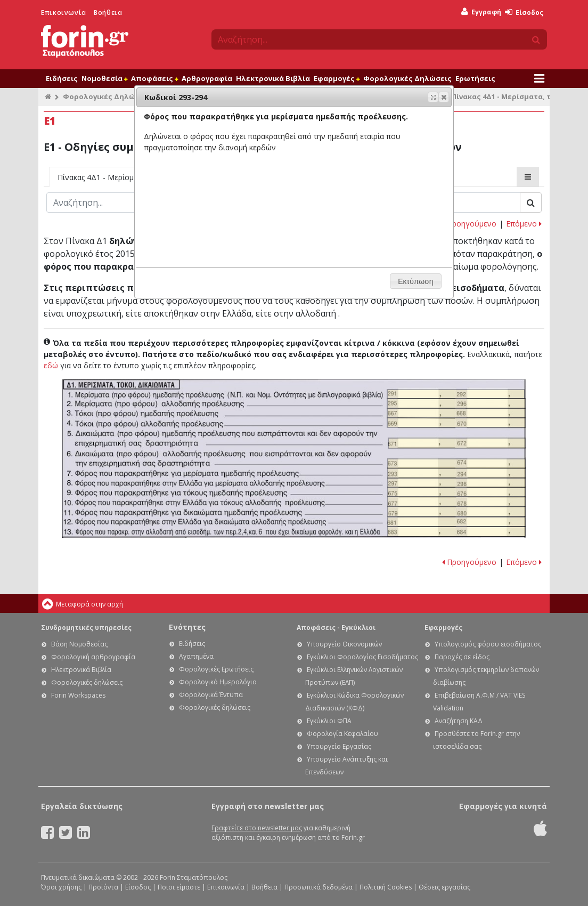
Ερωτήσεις (475, 78)
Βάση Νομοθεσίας (79, 644)
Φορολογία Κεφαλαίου (342, 734)
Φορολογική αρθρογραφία (93, 657)
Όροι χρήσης (61, 887)
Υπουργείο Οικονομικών (344, 644)
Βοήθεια (108, 13)
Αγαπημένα (196, 656)
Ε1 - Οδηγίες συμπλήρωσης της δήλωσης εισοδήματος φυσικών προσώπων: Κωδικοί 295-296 (456, 403)
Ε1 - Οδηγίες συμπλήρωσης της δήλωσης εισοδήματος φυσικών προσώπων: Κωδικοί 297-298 (457, 483)
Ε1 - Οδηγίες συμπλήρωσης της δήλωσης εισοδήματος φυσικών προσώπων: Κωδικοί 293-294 (457, 473)
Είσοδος (524, 13)
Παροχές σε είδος (462, 657)
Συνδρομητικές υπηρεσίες (86, 628)
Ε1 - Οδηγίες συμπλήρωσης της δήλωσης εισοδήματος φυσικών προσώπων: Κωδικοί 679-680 (457, 511)
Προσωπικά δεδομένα (318, 887)
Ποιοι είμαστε (179, 887)
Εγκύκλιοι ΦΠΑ (329, 721)
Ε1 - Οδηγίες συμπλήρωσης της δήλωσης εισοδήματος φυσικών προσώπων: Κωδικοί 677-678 (457, 502)
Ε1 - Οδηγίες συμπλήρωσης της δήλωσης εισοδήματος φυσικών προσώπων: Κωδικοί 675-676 (457, 492)
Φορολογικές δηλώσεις (87, 682)
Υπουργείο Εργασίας (339, 746)
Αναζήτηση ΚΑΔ (459, 721)
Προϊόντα (103, 887)
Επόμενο (524, 224)
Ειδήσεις (62, 78)
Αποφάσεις (154, 78)
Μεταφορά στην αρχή (89, 604)
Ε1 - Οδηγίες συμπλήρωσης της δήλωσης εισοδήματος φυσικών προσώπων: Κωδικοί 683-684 (457, 532)
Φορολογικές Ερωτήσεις (216, 669)
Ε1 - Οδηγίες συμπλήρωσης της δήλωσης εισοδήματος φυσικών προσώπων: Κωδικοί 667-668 (456, 413)
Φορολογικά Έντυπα (211, 695)
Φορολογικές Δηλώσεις (407, 78)
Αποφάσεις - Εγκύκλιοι (336, 628)
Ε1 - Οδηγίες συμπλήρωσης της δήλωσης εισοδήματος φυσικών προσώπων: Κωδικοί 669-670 (456, 423)
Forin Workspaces (78, 695)
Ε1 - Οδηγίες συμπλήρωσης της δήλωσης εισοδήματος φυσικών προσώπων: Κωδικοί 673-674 (457, 464)
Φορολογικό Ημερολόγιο (218, 682)
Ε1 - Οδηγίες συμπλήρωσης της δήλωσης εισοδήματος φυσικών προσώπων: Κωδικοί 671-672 (457, 443)
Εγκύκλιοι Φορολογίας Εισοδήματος (362, 657)
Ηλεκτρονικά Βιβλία (273, 78)
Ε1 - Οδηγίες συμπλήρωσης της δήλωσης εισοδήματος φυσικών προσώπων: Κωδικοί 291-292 (456, 394)
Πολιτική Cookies (386, 887)
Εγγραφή (481, 12)
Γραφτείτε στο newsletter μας (257, 828)
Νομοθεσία (104, 78)
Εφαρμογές (337, 78)
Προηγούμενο (469, 224)
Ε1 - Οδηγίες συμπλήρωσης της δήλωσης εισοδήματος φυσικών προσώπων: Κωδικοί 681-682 (457, 522)
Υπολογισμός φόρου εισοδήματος (488, 644)
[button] (444, 97)
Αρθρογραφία (207, 78)
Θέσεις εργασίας (444, 887)
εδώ (51, 365)
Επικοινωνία (64, 13)
